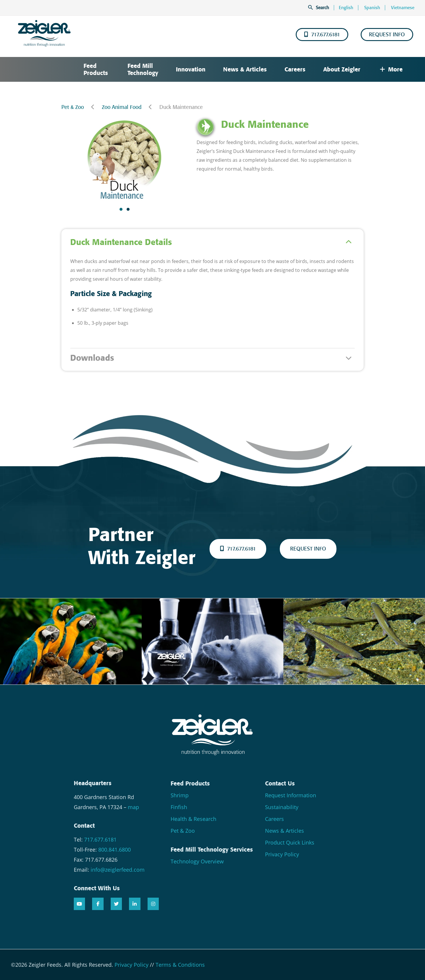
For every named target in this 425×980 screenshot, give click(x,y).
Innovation (191, 69)
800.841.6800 (115, 850)
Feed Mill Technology (143, 69)
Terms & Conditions (180, 965)
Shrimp (180, 795)
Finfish (179, 807)
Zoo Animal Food (122, 107)
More (391, 69)
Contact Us (280, 783)
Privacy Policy (282, 854)
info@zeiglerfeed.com (118, 870)
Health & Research (193, 819)
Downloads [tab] (92, 358)
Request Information (291, 795)
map (133, 807)
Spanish (372, 8)
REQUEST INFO (387, 35)
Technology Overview (197, 861)
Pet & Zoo (73, 107)
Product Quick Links (290, 842)
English (346, 8)
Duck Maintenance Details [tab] (121, 242)
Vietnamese (403, 8)
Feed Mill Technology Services (212, 850)
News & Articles (245, 69)
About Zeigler (342, 69)
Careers (295, 69)
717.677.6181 (322, 35)
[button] (121, 209)
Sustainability (282, 807)
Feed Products (96, 69)
